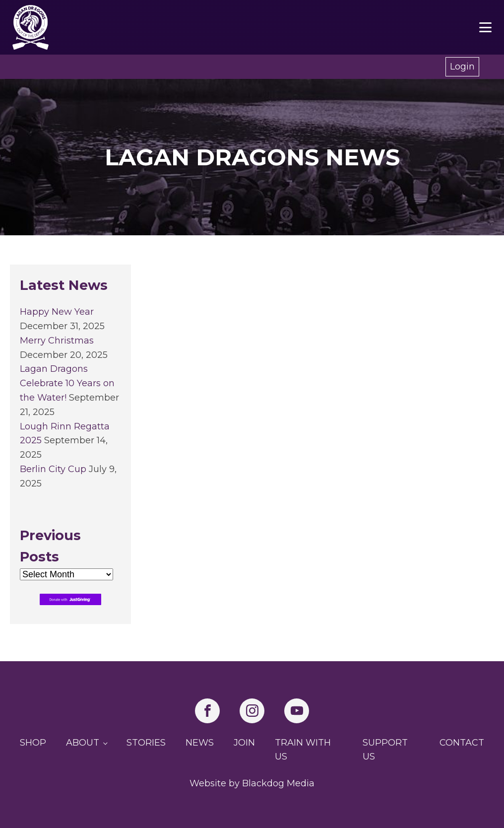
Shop (33, 743)
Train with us (303, 750)
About (83, 743)
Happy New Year (57, 312)
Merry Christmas (57, 341)
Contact (462, 743)
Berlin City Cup (53, 469)
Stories (146, 743)
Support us (385, 750)
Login (462, 67)
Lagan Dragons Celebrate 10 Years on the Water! (67, 383)
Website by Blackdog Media (252, 783)
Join (244, 743)
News (200, 743)
